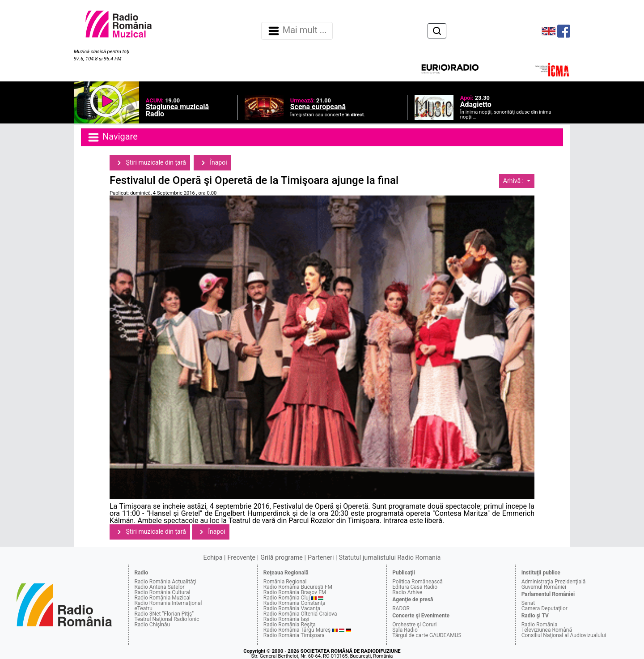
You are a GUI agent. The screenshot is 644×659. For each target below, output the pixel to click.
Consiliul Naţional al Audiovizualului (564, 635)
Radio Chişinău (152, 625)
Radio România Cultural (162, 592)
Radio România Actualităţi (165, 582)
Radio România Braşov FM (295, 592)
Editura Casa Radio (415, 587)
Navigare (112, 137)
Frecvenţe (241, 558)
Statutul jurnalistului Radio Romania (390, 558)
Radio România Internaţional (168, 603)
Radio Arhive (407, 592)
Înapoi (212, 163)
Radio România (540, 625)
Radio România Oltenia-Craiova (300, 614)
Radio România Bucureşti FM (298, 587)
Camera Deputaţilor (544, 608)
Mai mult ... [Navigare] (297, 31)
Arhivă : (514, 181)
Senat (528, 603)
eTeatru (143, 608)
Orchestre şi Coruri (414, 625)
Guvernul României (544, 587)
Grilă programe (282, 558)
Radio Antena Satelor (159, 587)
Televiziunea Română (547, 630)
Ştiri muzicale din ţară (150, 163)
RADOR (401, 608)
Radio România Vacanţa (292, 608)
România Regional (285, 582)
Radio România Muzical (162, 598)
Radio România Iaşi (286, 619)
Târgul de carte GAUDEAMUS (427, 635)
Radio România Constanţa (294, 603)
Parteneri (321, 558)
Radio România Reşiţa (290, 625)
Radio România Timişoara (294, 635)
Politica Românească (417, 582)
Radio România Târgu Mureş (297, 630)
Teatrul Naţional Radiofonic (167, 619)
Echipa (213, 558)
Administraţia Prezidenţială (554, 582)
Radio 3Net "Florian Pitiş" (164, 614)
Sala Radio (405, 630)
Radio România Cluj (287, 598)
